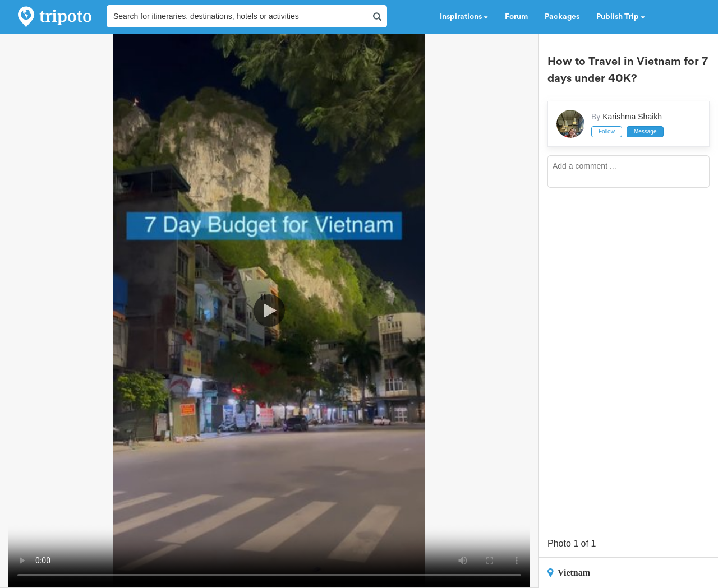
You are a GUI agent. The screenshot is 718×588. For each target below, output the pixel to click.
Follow (607, 131)
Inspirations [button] (464, 17)
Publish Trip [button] (621, 17)
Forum (516, 17)
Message (645, 131)
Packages (562, 17)
